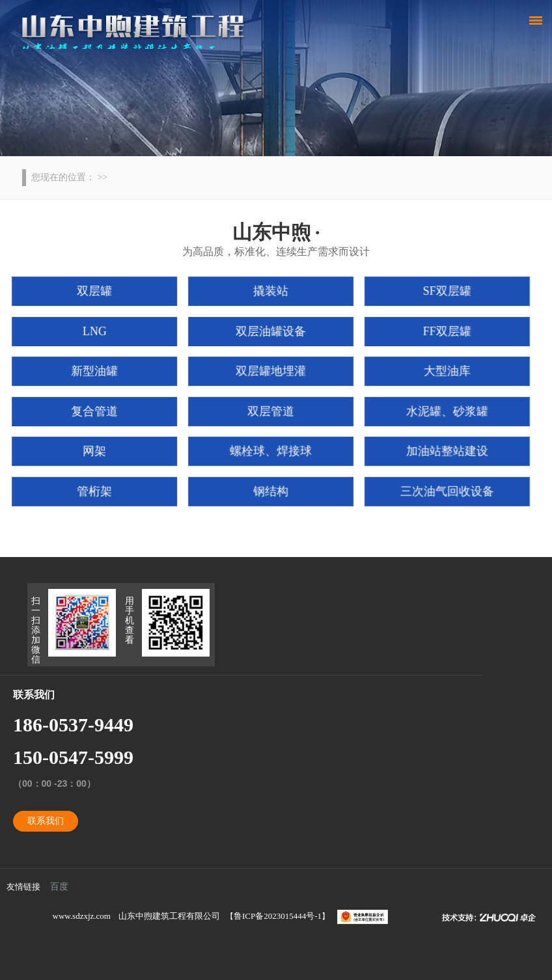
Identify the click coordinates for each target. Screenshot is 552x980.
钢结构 (271, 489)
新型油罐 (99, 372)
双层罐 (99, 293)
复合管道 (99, 411)
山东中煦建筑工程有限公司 (169, 916)
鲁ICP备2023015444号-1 (278, 916)
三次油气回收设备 (443, 489)
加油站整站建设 (443, 450)
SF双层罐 (443, 293)
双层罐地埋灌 (271, 372)
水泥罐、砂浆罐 (443, 411)
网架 (99, 450)
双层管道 (271, 411)
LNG (99, 333)
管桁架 (99, 489)
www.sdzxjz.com (82, 916)
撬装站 (271, 293)
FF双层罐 (443, 333)
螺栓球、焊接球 (271, 450)
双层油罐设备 (271, 333)
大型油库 (443, 372)
